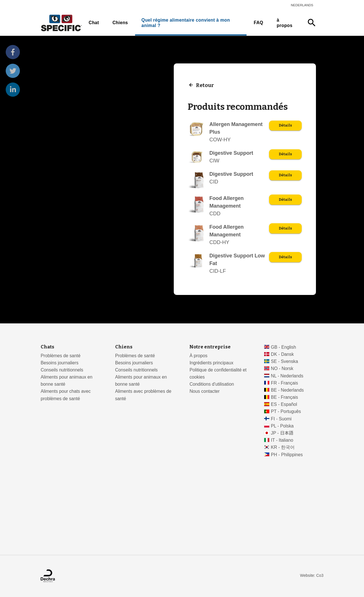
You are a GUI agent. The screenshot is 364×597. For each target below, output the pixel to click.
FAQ (258, 23)
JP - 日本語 (282, 433)
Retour (205, 85)
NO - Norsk (282, 368)
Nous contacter (204, 391)
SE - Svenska (285, 361)
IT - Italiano (282, 440)
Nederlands (302, 5)
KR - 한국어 (283, 447)
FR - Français (285, 383)
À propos (198, 356)
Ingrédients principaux (211, 363)
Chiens (120, 23)
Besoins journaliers (60, 363)
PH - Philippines (287, 455)
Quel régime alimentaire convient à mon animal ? (186, 23)
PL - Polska (282, 426)
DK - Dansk (283, 354)
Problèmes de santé (61, 356)
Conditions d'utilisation (212, 384)
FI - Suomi (281, 419)
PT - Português (286, 411)
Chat (94, 23)
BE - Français (285, 397)
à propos (285, 23)
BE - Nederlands (288, 390)
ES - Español (284, 404)
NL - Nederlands (287, 376)
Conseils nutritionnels (62, 370)
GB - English (284, 347)
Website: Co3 (312, 576)
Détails (285, 125)
